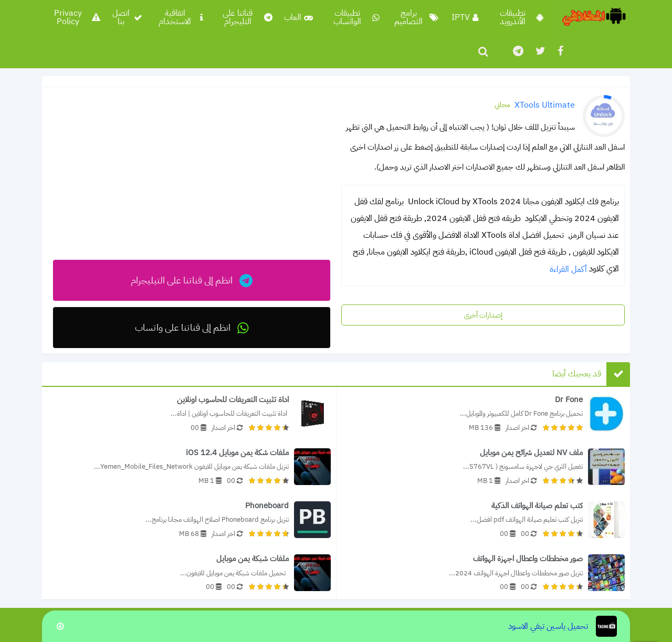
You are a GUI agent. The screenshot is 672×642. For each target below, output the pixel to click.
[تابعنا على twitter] (540, 51)
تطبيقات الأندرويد (522, 17)
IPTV (465, 17)
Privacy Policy (77, 17)
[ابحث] (483, 51)
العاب (298, 17)
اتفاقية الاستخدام (181, 17)
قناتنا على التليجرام (248, 17)
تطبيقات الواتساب (356, 17)
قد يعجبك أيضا (577, 374)
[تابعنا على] (517, 51)
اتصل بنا (127, 17)
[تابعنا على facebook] (560, 51)
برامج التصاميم (416, 17)
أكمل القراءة (568, 269)
